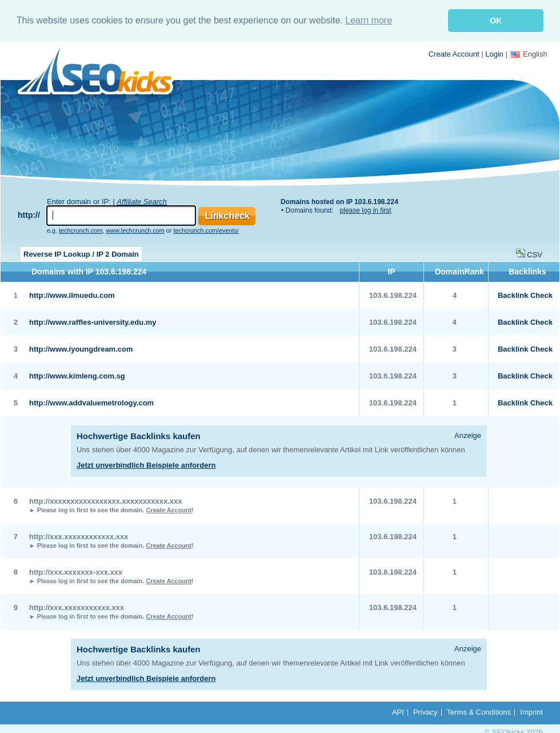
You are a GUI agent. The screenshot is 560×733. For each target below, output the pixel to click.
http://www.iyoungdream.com (81, 349)
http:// (29, 215)
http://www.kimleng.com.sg (77, 376)
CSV (535, 255)
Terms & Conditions (479, 712)
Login (494, 54)
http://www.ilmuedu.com (72, 295)
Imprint (531, 712)
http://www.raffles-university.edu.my (93, 322)
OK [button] (496, 21)
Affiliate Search (142, 202)
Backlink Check (525, 295)
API (398, 712)
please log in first (366, 210)
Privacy (425, 712)
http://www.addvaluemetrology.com (91, 403)
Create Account (454, 54)
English (529, 54)
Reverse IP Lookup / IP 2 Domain (81, 254)
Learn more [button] (369, 20)
